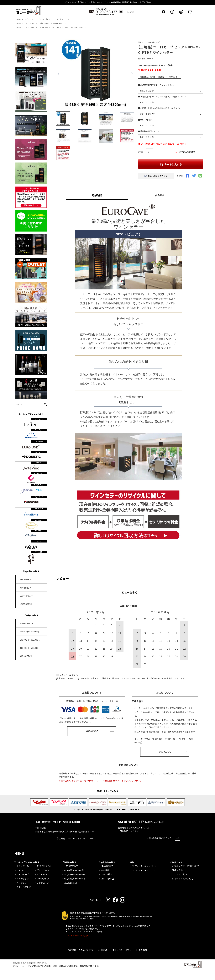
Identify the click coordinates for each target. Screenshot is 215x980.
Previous (59, 74)
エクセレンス (43, 874)
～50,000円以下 (27, 623)
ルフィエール (23, 866)
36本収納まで (26, 588)
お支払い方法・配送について (186, 866)
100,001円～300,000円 (30, 640)
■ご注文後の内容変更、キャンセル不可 (157, 85)
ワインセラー (29, 19)
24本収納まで (26, 579)
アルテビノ (22, 883)
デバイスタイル (44, 866)
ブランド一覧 (43, 19)
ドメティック (23, 879)
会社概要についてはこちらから (71, 838)
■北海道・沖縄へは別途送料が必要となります (160, 108)
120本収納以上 (26, 604)
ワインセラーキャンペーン (144, 866)
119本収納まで (26, 596)
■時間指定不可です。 (149, 131)
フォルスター (23, 870)
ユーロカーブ (56, 19)
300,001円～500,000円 (30, 648)
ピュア (67, 19)
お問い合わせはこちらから (159, 838)
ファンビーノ (43, 883)
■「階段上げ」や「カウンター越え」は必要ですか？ (163, 97)
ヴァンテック (43, 870)
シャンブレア (43, 879)
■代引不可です (146, 120)
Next (132, 74)
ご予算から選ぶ (44, 23)
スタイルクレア (24, 887)
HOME (19, 19)
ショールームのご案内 (183, 879)
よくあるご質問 (179, 874)
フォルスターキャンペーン (144, 870)
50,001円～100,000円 (29, 632)
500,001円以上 (59, 23)
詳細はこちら (92, 731)
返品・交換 (177, 870)
